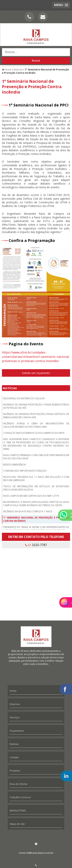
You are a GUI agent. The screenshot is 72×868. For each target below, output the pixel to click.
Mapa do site (17, 824)
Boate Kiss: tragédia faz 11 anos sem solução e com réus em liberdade (36, 479)
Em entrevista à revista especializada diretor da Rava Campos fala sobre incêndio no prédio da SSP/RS (36, 504)
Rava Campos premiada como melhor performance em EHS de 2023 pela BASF (36, 457)
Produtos (15, 771)
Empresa (15, 704)
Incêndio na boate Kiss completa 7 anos (28, 511)
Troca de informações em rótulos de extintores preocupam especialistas (36, 488)
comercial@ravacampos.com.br (36, 853)
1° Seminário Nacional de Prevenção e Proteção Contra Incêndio (36, 519)
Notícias (10, 388)
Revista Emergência (15, 465)
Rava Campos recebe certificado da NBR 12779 (31, 496)
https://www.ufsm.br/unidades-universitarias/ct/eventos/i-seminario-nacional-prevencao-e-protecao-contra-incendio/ (36, 357)
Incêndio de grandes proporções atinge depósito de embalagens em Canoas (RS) (36, 416)
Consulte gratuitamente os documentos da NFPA (34, 433)
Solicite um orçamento (36, 373)
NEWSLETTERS (18, 811)
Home (13, 691)
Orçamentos (17, 731)
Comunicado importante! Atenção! (25, 471)
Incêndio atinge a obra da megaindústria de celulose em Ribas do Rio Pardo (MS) (36, 425)
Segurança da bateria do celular (24, 398)
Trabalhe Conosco (20, 797)
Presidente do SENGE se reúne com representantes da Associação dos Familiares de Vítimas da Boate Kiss (36, 529)
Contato (14, 757)
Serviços (15, 717)
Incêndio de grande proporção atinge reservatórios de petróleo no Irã (36, 406)
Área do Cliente (19, 784)
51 (36, 545)
